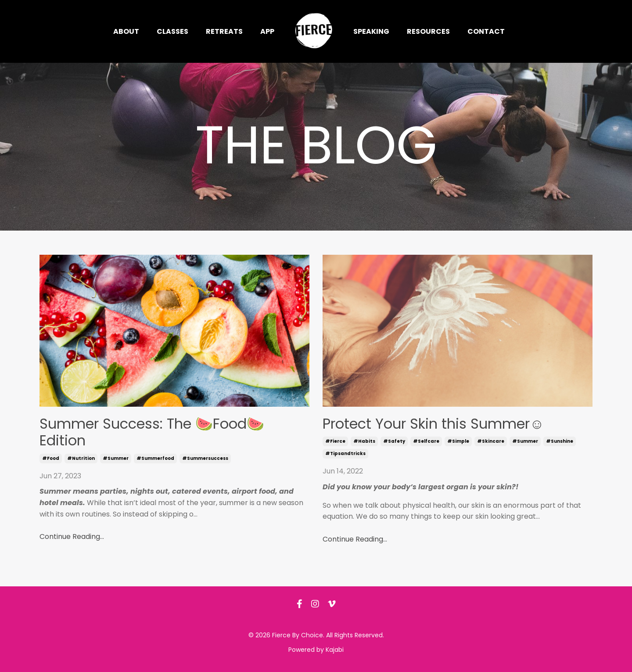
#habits (364, 441)
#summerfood (155, 458)
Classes (172, 31)
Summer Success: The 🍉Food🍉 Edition (152, 432)
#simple (458, 441)
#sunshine (560, 441)
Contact (486, 31)
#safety (394, 441)
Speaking (371, 31)
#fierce (335, 441)
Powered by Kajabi (316, 650)
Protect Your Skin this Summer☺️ (433, 424)
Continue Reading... (72, 537)
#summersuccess (205, 458)
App (267, 31)
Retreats (224, 31)
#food (51, 458)
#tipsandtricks (345, 453)
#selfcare (426, 441)
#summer (116, 458)
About (126, 31)
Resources (428, 31)
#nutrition (81, 458)
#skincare (491, 441)
